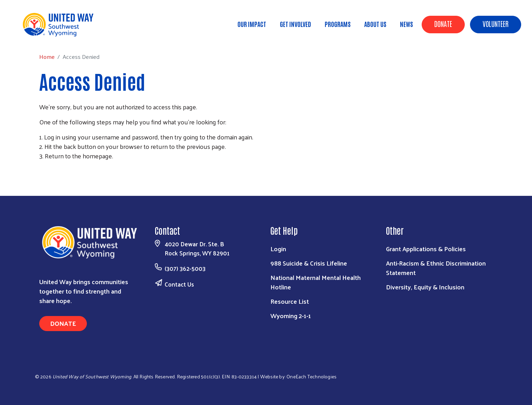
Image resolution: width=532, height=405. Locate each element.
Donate (443, 23)
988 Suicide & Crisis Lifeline (309, 263)
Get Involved (295, 24)
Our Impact (252, 24)
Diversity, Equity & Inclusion (425, 287)
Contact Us (179, 284)
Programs (338, 24)
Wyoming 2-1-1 (291, 315)
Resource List (290, 301)
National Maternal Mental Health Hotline (316, 282)
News (406, 24)
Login (278, 249)
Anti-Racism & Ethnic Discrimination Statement (436, 268)
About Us (375, 24)
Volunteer (496, 23)
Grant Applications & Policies (426, 249)
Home (41, 35)
